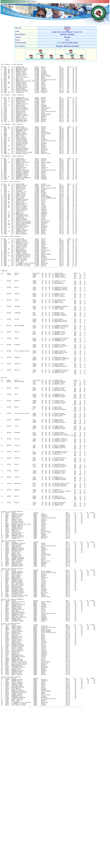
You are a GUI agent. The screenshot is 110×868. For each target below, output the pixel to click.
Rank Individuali (51, 59)
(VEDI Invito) (67, 29)
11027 (58, 43)
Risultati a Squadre (71, 54)
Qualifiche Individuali (31, 59)
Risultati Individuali (40, 54)
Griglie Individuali (42, 59)
